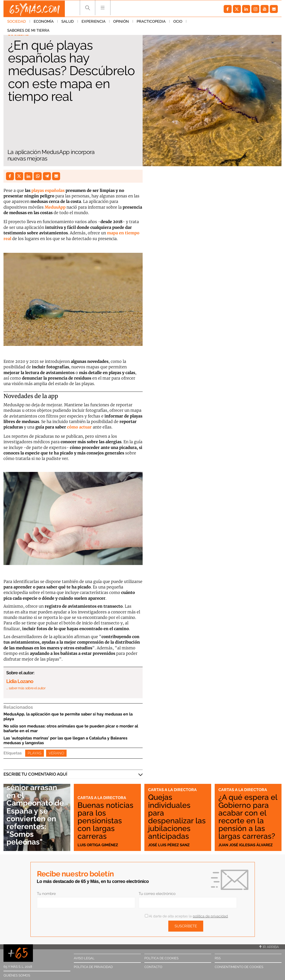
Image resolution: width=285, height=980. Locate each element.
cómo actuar (79, 427)
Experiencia (94, 22)
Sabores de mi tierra (211, 22)
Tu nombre (46, 894)
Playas (35, 753)
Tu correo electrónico (157, 894)
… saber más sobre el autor (26, 688)
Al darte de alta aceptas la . (187, 916)
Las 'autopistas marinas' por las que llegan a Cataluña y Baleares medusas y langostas (65, 740)
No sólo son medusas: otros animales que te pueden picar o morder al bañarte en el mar (71, 728)
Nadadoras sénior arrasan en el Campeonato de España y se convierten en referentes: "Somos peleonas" (36, 811)
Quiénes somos (17, 975)
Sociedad (17, 22)
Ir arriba (269, 947)
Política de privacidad (93, 967)
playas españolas (48, 190)
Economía (44, 22)
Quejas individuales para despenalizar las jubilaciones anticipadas (177, 817)
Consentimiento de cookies (239, 967)
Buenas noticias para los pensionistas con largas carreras (106, 821)
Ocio (178, 22)
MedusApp (55, 207)
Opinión (121, 22)
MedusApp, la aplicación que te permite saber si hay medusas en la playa (68, 716)
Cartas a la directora (103, 798)
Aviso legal (84, 958)
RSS (218, 958)
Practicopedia (151, 22)
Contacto (153, 967)
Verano (56, 753)
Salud (68, 22)
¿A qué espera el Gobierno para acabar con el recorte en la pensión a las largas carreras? (247, 813)
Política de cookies (161, 958)
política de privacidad (210, 916)
